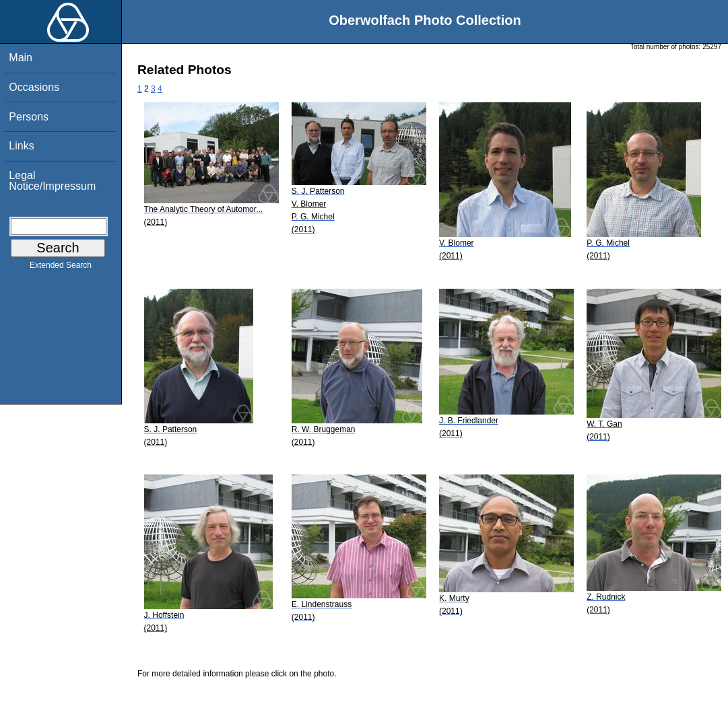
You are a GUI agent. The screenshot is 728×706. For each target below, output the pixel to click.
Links (21, 146)
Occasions (34, 87)
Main (21, 58)
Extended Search (61, 268)
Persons (29, 117)
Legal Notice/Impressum (52, 181)
